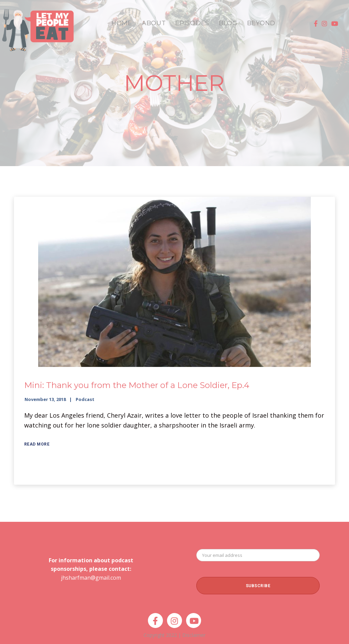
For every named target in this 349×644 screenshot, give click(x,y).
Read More (37, 444)
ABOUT (154, 23)
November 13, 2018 (45, 399)
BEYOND (261, 23)
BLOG (228, 23)
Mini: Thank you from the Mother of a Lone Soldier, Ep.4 (137, 385)
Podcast (85, 399)
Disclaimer (194, 635)
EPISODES (192, 23)
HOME (122, 23)
